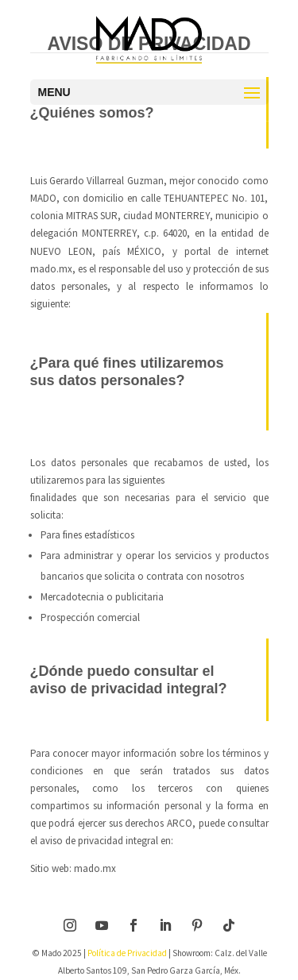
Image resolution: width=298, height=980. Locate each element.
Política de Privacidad (127, 953)
